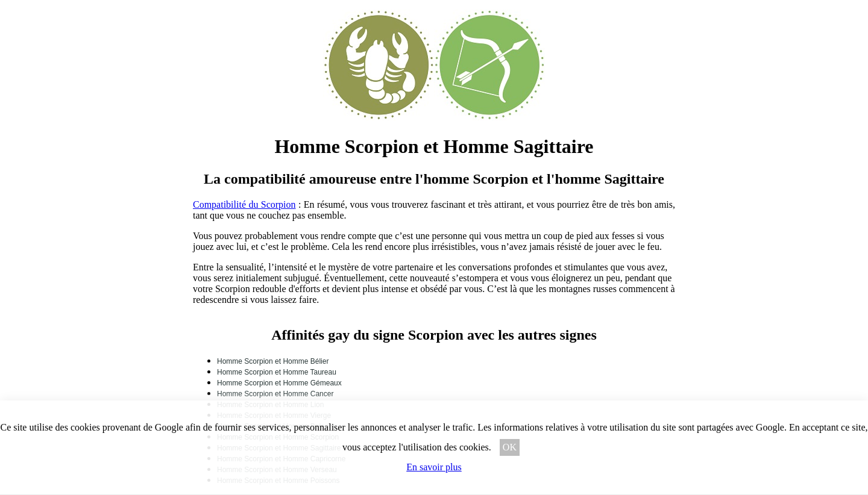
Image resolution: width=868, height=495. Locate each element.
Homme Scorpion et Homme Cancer (275, 394)
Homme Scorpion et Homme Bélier (273, 361)
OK (510, 447)
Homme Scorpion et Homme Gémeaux (279, 383)
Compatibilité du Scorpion (244, 204)
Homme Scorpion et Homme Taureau (277, 372)
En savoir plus (434, 467)
